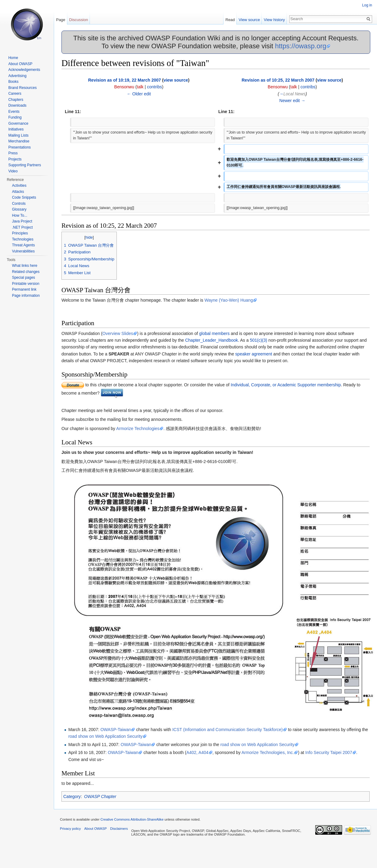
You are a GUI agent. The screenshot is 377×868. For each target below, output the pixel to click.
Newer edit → (292, 101)
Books (13, 82)
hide (89, 237)
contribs (155, 87)
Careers (15, 94)
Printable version (26, 284)
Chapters (16, 100)
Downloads (17, 105)
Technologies (23, 239)
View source (249, 20)
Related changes (26, 272)
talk (140, 87)
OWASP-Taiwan (116, 730)
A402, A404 (197, 752)
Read (230, 20)
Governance (18, 123)
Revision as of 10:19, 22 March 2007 (124, 80)
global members (214, 333)
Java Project (22, 221)
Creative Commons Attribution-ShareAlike (132, 819)
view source (176, 80)
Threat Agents (23, 245)
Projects (15, 159)
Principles (20, 233)
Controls (19, 204)
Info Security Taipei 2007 (329, 752)
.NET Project (22, 227)
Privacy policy (70, 829)
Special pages (23, 278)
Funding (15, 117)
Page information (26, 296)
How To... (20, 215)
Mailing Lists (18, 135)
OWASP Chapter (100, 796)
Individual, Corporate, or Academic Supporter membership (286, 385)
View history (274, 20)
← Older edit (139, 94)
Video (13, 171)
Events (14, 112)
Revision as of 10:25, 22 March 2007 (278, 80)
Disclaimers (119, 829)
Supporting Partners (25, 165)
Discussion (79, 20)
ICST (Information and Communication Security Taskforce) (227, 730)
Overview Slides (118, 333)
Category (72, 796)
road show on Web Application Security (105, 736)
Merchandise (19, 141)
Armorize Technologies (138, 428)
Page (61, 20)
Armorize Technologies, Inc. (268, 752)
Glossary (19, 209)
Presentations (19, 147)
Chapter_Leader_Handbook (211, 340)
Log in (367, 5)
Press (13, 153)
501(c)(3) (259, 340)
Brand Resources (22, 88)
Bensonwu (124, 87)
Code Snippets (24, 197)
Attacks (18, 192)
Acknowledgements (24, 70)
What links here (25, 266)
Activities (19, 186)
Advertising (17, 76)
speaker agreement (254, 354)
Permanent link (24, 289)
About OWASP (20, 64)
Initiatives (16, 129)
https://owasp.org (301, 46)
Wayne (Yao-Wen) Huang (229, 300)
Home (13, 58)
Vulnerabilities (23, 251)
